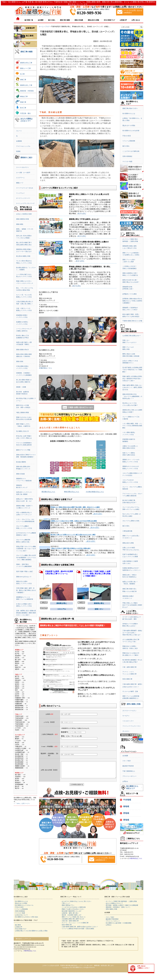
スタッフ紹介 (127, 761)
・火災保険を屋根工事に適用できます (72, 919)
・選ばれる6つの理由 (20, 903)
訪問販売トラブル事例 (129, 294)
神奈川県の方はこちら (72, 492)
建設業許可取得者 (128, 766)
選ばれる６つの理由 (129, 126)
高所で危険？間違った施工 (25, 571)
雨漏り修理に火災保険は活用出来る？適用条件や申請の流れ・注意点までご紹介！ (132, 379)
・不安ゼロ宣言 (19, 907)
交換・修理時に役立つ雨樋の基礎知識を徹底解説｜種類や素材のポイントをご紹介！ (26, 613)
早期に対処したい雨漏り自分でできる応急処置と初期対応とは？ (132, 605)
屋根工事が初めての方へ (130, 108)
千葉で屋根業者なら (129, 771)
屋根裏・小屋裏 (21, 387)
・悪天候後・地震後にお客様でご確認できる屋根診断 (121, 905)
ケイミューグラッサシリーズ (25, 203)
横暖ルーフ (20, 183)
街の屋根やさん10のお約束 (131, 131)
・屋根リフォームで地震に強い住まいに (73, 917)
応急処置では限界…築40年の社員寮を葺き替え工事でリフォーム (59, 573)
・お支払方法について (21, 915)
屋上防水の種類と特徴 (23, 256)
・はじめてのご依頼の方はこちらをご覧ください (76, 901)
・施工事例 (17, 925)
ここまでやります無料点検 (131, 151)
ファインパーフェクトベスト (132, 726)
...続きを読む (97, 514)
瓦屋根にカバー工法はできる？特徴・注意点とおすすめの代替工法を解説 (74, 521)
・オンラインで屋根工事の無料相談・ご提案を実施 (121, 901)
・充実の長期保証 (19, 911)
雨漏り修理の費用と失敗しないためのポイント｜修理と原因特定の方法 (132, 387)
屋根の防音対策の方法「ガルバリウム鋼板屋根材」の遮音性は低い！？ (132, 396)
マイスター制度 (127, 162)
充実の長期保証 (127, 156)
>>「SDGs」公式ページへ (22, 803)
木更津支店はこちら (136, 858)
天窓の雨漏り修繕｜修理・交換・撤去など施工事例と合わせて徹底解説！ (26, 590)
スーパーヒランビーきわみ (25, 188)
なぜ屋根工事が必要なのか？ (132, 336)
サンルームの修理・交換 (130, 691)
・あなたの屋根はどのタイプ (114, 903)
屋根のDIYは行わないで (24, 577)
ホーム (41, 27)
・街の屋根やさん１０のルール (24, 905)
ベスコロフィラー (128, 721)
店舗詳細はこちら (45, 368)
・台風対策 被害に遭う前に (69, 913)
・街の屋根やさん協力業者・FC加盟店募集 (118, 923)
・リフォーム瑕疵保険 (21, 909)
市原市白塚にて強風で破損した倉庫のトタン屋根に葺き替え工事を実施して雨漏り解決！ (97, 574)
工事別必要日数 (127, 531)
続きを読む (82, 214)
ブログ (47, 27)
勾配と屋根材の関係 (23, 413)
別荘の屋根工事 (127, 679)
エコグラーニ (20, 178)
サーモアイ (126, 716)
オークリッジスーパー (23, 198)
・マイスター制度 (19, 913)
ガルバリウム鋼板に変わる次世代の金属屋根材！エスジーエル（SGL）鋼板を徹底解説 (26, 557)
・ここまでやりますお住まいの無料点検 (73, 907)
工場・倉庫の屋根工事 (129, 667)
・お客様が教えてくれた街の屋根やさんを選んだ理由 (31, 931)
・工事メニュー (65, 903)
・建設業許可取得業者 (111, 919)
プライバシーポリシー (129, 776)
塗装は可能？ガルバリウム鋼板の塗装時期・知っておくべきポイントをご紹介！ (26, 549)
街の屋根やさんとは (129, 113)
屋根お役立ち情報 (128, 543)
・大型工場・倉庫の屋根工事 (69, 921)
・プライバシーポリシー (112, 921)
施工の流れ (126, 146)
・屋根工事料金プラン (67, 905)
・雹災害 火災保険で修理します (71, 915)
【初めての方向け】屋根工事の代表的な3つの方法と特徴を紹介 (71, 548)
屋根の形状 (20, 361)
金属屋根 (19, 141)
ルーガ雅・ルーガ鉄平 (23, 173)
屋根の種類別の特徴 (23, 219)
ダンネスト (126, 731)
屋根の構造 (20, 224)
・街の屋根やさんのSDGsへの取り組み (26, 917)
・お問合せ (108, 925)
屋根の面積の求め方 (23, 350)
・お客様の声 (18, 927)
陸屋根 (18, 151)
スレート (19, 131)
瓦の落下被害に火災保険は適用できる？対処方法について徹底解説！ (132, 370)
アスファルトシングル (23, 146)
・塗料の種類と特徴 (111, 909)
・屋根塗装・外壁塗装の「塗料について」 (118, 907)
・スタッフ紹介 (109, 917)
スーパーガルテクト (23, 167)
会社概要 (125, 756)
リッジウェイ (20, 193)
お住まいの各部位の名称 (24, 214)
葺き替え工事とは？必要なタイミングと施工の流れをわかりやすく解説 (73, 535)
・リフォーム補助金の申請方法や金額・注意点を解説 (77, 929)
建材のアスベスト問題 (23, 450)
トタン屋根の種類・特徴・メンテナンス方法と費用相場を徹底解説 (132, 426)
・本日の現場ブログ (20, 929)
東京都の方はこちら (48, 492)
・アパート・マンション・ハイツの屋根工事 (74, 923)
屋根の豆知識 (20, 474)
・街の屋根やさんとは (21, 901)
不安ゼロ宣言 (127, 136)
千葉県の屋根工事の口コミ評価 (132, 321)
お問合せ (125, 781)
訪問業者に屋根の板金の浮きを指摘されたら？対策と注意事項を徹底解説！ (132, 301)
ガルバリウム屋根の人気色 (131, 521)
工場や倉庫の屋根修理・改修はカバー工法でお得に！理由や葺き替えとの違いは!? (132, 633)
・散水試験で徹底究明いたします (71, 911)
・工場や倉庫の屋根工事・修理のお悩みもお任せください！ (79, 927)
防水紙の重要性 (21, 462)
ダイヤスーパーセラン (129, 711)
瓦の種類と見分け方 (23, 431)
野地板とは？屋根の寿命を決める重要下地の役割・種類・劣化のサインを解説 (75, 507)
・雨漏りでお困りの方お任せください (72, 909)
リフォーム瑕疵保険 (129, 141)
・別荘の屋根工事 (66, 925)
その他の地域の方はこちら (95, 492)
